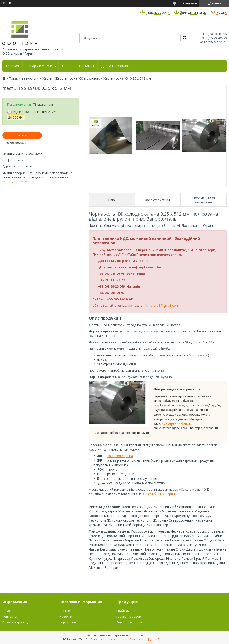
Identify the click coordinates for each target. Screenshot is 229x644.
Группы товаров (129, 616)
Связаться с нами (129, 622)
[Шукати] (185, 38)
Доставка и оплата (116, 66)
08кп (196, 342)
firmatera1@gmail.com (162, 305)
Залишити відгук (193, 12)
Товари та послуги (24, 78)
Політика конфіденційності (148, 639)
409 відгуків (188, 3)
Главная (12, 66)
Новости (66, 616)
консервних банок (176, 423)
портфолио (68, 622)
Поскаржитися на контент (108, 639)
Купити (22, 135)
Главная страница (16, 622)
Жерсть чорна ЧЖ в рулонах (77, 78)
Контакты (86, 66)
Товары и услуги (39, 66)
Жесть (47, 78)
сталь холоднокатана (141, 331)
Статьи (65, 611)
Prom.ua (138, 635)
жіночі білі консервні (159, 494)
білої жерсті (198, 355)
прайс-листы (126, 611)
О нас (67, 66)
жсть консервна (120, 456)
